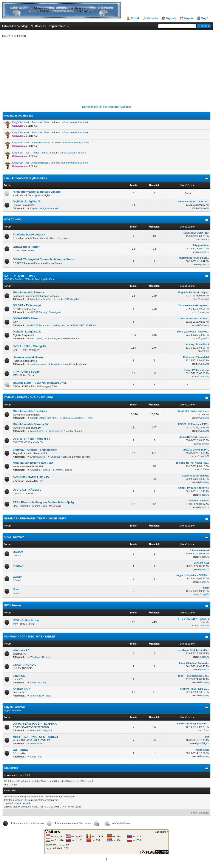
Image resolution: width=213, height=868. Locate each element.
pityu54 (206, 594)
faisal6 (26, 803)
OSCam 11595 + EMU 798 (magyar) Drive (40, 383)
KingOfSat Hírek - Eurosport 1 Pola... (32, 132)
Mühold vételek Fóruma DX (31, 424)
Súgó (205, 18)
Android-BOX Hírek (40, 696)
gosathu (205, 338)
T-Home (52, 338)
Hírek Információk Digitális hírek (26, 178)
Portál (135, 18)
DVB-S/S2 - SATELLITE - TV (31, 477)
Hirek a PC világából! (41, 730)
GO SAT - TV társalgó (27, 305)
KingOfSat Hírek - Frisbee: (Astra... (31, 153)
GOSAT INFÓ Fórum (26, 247)
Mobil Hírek (36, 744)
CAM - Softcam (14, 537)
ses (208, 351)
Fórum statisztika (200, 813)
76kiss (206, 469)
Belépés (40, 26)
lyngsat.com (58, 364)
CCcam (18, 577)
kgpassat (205, 312)
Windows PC (21, 650)
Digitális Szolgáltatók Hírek (44, 208)
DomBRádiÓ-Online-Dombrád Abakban (107, 107)
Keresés (152, 18)
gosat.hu (205, 252)
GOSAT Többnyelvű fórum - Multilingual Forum (44, 259)
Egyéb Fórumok (15, 707)
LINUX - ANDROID (25, 665)
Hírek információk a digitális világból (37, 192)
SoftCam (18, 566)
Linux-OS (19, 676)
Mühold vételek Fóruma (28, 292)
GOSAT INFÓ (13, 219)
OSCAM (18, 552)
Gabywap (204, 208)
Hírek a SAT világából (68, 299)
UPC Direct (36, 338)
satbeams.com (38, 364)
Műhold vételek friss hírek (75, 122)
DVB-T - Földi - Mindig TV (29, 346)
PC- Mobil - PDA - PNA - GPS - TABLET (30, 637)
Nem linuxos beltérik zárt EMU (33, 463)
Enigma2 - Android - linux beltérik (35, 450)
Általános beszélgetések (29, 234)
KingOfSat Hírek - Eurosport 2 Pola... (32, 122)
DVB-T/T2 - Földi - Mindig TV (32, 439)
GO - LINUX (20, 750)
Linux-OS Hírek (38, 683)
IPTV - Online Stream (27, 372)
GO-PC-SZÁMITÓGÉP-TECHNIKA (35, 724)
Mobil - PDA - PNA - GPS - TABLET (35, 737)
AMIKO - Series (64, 470)
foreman (205, 299)
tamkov (206, 444)
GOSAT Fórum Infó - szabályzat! (47, 325)
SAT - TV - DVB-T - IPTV (20, 276)
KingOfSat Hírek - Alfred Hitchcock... (31, 163)
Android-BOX (22, 689)
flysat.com (54, 431)
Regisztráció (57, 26)
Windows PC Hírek (40, 657)
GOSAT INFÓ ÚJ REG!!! (83, 325)
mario (206, 240)
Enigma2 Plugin (59, 457)
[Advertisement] (106, 72)
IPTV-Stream (13, 605)
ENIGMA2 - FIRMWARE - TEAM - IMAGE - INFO (35, 518)
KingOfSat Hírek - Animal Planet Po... (32, 143)
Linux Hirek (36, 757)
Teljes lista (24, 775)
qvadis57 (205, 376)
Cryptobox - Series (40, 470)
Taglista (171, 18)
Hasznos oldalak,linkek (28, 357)
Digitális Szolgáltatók (27, 201)
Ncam (16, 589)
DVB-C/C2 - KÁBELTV (27, 490)
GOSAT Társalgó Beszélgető (46, 312)
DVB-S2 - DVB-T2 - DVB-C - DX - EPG (29, 397)
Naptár (189, 18)
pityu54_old (203, 743)
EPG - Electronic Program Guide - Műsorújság (43, 502)
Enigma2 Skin (38, 457)
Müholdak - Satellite (41, 299)
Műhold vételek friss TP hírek (78, 418)
